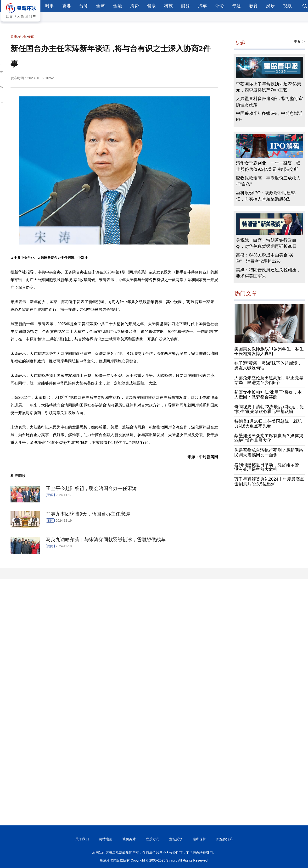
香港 (67, 6)
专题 (236, 6)
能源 (185, 6)
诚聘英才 (129, 839)
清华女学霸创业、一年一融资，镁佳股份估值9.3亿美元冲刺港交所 (268, 166)
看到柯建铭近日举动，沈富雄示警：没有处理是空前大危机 (269, 467)
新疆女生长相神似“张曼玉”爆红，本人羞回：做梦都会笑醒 (268, 395)
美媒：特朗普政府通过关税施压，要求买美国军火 (268, 273)
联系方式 (152, 839)
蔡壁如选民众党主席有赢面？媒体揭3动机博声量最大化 (269, 438)
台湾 (84, 6)
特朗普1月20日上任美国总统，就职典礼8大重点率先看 (268, 424)
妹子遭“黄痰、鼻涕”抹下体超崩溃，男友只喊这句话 (268, 366)
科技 (168, 6)
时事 (50, 6)
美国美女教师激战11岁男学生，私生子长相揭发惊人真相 (269, 351)
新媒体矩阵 (224, 839)
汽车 (202, 6)
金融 (118, 6)
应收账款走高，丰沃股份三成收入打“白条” (268, 181)
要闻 (31, 37)
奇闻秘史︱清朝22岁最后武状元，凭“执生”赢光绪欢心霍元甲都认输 (269, 409)
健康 (151, 6)
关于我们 (82, 839)
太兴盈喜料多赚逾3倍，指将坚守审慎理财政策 (269, 102)
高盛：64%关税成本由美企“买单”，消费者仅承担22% (265, 258)
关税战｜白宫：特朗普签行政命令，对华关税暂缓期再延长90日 (266, 243)
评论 (219, 6)
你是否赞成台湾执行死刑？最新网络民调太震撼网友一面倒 (269, 453)
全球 (101, 6)
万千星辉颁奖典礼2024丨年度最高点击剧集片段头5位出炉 (269, 482)
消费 (134, 6)
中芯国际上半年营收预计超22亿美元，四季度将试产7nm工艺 (269, 87)
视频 (287, 6)
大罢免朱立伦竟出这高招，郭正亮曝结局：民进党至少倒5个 (269, 380)
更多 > (299, 42)
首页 (14, 37)
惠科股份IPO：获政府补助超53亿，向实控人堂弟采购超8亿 (266, 196)
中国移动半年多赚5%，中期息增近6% (269, 117)
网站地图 (106, 839)
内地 (22, 37)
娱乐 (270, 6)
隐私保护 (199, 839)
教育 (253, 6)
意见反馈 (176, 839)
